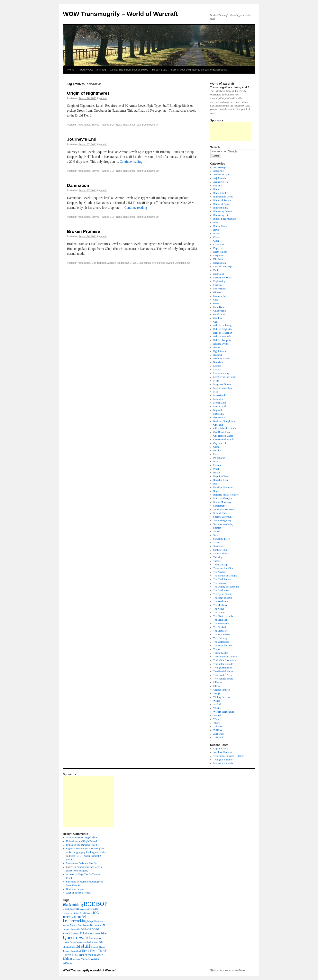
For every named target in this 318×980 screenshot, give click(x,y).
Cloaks (217, 237)
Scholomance (220, 506)
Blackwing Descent (223, 211)
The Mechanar (220, 605)
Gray (216, 300)
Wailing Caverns (221, 697)
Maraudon (218, 399)
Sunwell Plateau (221, 554)
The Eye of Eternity (223, 594)
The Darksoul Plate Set (88, 845)
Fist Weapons (220, 289)
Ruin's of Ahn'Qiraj (223, 498)
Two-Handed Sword (223, 679)
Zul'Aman (218, 727)
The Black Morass (222, 579)
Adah (69, 893)
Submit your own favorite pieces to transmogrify (199, 70)
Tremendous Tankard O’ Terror (229, 756)
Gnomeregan (220, 296)
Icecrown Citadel (222, 359)
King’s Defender (90, 841)
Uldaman (218, 682)
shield (76, 947)
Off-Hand (218, 425)
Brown (217, 233)
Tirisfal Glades (221, 653)
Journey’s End (82, 139)
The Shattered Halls (223, 616)
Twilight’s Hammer (223, 760)
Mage (216, 381)
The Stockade (220, 627)
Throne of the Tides (223, 646)
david (69, 838)
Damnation (78, 185)
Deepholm (218, 256)
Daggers (217, 248)
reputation (96, 938)
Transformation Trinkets (225, 657)
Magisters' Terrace (222, 384)
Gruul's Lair (219, 314)
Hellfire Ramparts (222, 340)
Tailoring (218, 557)
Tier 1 (85, 951)
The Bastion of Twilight (225, 576)
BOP (112, 125)
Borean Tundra (221, 226)
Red (215, 484)
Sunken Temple (221, 550)
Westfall (217, 715)
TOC (75, 955)
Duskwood (219, 274)
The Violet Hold (221, 642)
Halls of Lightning (222, 325)
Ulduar (217, 686)
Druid (216, 270)
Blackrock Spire (221, 204)
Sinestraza (71, 882)
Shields (217, 531)
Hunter (217, 348)
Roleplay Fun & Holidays (226, 495)
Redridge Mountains (223, 487)
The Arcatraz (220, 572)
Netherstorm (219, 417)
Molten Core (220, 403)
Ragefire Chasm (221, 476)
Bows (216, 230)
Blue (216, 222)
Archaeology (220, 167)
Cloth (216, 241)
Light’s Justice (220, 749)
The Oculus (219, 612)
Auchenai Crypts (222, 175)
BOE (89, 904)
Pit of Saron (219, 458)
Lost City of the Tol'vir (225, 377)
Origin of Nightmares (88, 93)
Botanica (67, 909)
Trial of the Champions (225, 660)
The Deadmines (221, 590)
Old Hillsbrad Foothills (225, 428)
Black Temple (220, 193)
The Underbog (220, 638)
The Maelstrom (221, 601)
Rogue (216, 491)
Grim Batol (219, 307)
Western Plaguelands (224, 712)
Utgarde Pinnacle (222, 690)
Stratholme (219, 546)
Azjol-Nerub (220, 178)
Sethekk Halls (220, 513)
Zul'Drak (218, 730)
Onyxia (76, 934)
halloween (67, 913)
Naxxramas (84, 125)
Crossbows (219, 244)
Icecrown (218, 355)
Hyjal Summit (220, 351)
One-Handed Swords (103, 263)
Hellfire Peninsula (222, 336)
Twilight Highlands (223, 668)
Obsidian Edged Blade (86, 838)
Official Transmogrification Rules (129, 70)
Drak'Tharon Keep (222, 267)
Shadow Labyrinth (222, 517)
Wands (217, 701)
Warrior (217, 708)
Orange (217, 447)
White (216, 719)
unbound (77, 959)
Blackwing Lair (221, 215)
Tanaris (217, 561)
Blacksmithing (220, 208)
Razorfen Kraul (221, 480)
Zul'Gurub (218, 738)
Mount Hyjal (220, 406)
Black (216, 189)
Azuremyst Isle (221, 182)
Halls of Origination (223, 329)
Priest (216, 469)
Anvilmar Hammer (223, 752)
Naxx (119, 125)
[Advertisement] (231, 131)
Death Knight (220, 252)
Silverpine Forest (222, 539)
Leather (217, 366)
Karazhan (218, 362)
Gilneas (217, 292)
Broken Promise (84, 231)
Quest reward (76, 937)
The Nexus (219, 609)
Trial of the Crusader (224, 664)
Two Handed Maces (223, 671)
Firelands (218, 285)
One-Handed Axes (222, 432)
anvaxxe (70, 874)
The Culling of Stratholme (226, 587)
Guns (216, 322)
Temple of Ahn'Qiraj (223, 568)
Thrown (217, 649)
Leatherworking (221, 373)
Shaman (217, 528)
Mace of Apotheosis (223, 763)
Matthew (70, 863)
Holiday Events (221, 344)
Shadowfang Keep (222, 520)
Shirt (216, 535)
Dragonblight (220, 263)
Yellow (217, 723)
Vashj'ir (217, 693)
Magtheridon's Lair (223, 388)
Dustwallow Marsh (223, 278)
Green (216, 303)
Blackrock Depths (222, 200)
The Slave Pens (221, 620)
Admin (104, 98)
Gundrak (218, 318)
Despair (80, 889)
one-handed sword (162, 263)
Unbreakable (72, 841)
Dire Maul (218, 259)
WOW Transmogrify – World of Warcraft (120, 14)
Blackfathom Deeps (223, 197)
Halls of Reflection (223, 333)
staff (139, 125)
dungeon (84, 909)
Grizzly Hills (220, 311)
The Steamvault (221, 623)
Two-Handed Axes (222, 675)
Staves (95, 125)
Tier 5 (102, 951)
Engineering (219, 281)
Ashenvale (219, 171)
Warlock (217, 704)
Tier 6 (67, 955)
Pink (216, 454)
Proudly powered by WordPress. (230, 970)
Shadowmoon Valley (223, 524)
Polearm (217, 465)
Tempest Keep (220, 565)
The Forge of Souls (223, 598)
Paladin (217, 451)
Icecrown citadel (74, 917)
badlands (218, 186)
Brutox (69, 845)
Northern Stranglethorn (225, 421)
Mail (216, 392)
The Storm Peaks (222, 635)
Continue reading (133, 162)
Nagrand (217, 410)
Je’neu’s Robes (82, 893)
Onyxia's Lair (220, 443)
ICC (96, 913)
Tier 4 (93, 951)
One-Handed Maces (223, 436)
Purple (216, 473)
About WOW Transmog (92, 70)
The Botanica (220, 583)
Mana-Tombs (220, 395)
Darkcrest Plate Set (88, 863)
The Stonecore (220, 631)
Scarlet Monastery (222, 502)
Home (71, 70)
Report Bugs (160, 70)
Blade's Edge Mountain (225, 219)
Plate (216, 462)
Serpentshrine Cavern (224, 509)
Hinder (69, 889)
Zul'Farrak (218, 734)
